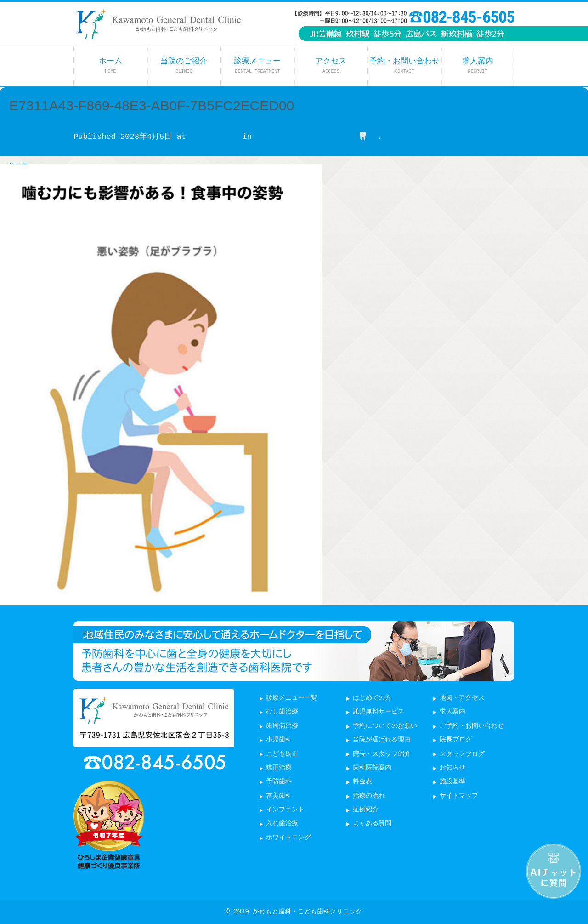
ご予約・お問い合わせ (472, 726)
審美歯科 (279, 796)
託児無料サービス (379, 712)
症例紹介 (366, 810)
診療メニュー (257, 66)
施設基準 (452, 782)
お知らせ (452, 768)
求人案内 (478, 66)
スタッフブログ (462, 754)
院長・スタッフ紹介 (382, 754)
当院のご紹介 (184, 66)
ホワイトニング (288, 838)
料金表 (362, 782)
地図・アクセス (462, 698)
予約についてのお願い (385, 726)
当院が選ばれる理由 (382, 740)
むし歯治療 (282, 712)
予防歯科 (279, 782)
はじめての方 (372, 698)
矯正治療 (279, 768)
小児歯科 (279, 740)
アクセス (331, 66)
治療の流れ (369, 796)
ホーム (110, 66)
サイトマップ (459, 796)
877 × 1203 (214, 137)
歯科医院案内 (372, 768)
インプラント (285, 810)
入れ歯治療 (282, 824)
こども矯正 (282, 754)
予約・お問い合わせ (404, 66)
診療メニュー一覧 (292, 698)
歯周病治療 (282, 726)
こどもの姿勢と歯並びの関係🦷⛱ (317, 137)
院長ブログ (456, 740)
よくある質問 (372, 824)
